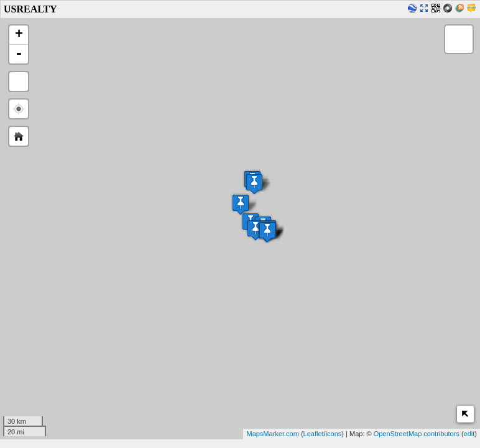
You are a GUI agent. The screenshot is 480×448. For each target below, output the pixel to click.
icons (334, 434)
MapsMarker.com (272, 434)
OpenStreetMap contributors (417, 434)
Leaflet (314, 434)
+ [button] (19, 35)
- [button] (19, 54)
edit (469, 434)
